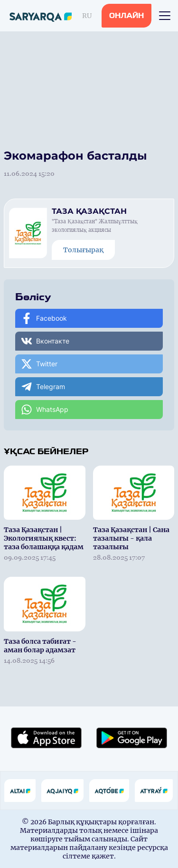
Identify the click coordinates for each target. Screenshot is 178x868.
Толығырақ (83, 250)
